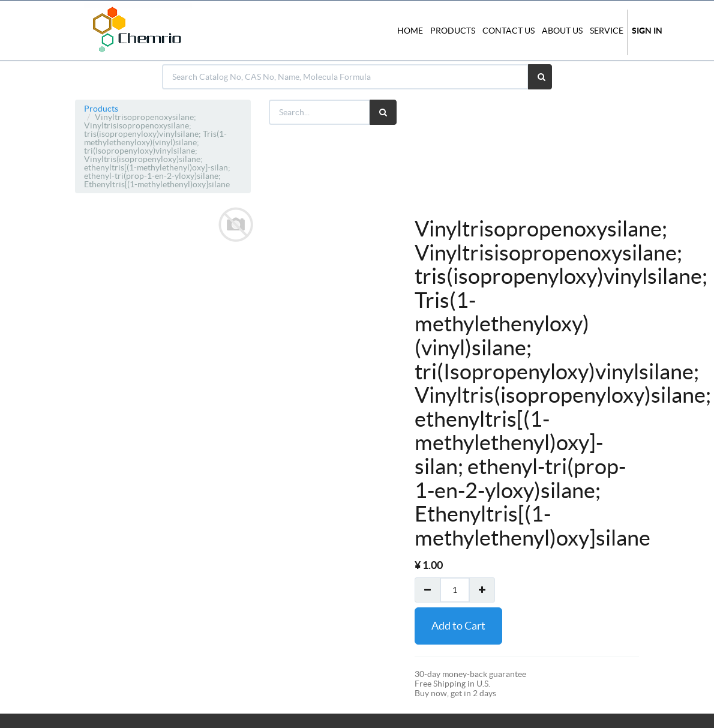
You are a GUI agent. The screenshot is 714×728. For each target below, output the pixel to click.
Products (101, 109)
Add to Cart (458, 626)
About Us (562, 31)
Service (607, 31)
